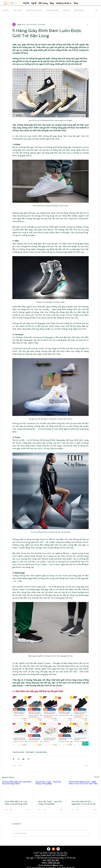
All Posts (6, 10)
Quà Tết (66, 10)
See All (97, 777)
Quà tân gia (78, 10)
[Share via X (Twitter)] (18, 759)
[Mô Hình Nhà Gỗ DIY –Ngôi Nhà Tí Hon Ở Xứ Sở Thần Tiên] (84, 789)
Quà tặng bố (30, 752)
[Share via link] (28, 759)
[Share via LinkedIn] (23, 759)
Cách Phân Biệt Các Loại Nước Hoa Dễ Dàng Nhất (16, 803)
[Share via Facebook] (13, 759)
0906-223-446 (54, 863)
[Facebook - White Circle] (49, 849)
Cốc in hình (18, 10)
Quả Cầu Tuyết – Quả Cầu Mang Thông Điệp (50, 803)
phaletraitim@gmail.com (53, 865)
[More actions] (87, 24)
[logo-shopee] (53, 849)
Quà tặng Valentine (34, 10)
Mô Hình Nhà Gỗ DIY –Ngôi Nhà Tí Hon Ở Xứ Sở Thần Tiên (83, 803)
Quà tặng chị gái (18, 752)
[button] (34, 4)
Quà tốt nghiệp (53, 10)
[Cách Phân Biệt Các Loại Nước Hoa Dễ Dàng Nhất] (17, 789)
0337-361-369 (53, 860)
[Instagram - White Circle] (58, 849)
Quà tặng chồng (41, 752)
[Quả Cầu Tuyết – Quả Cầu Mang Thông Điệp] (51, 789)
